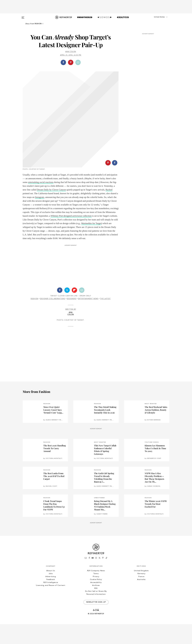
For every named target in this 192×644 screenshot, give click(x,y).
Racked (109, 209)
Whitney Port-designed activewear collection (71, 236)
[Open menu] (23, 16)
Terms (96, 593)
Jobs (51, 593)
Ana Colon (71, 52)
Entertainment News (88, 319)
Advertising (51, 596)
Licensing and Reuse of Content (51, 605)
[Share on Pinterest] (71, 62)
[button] (156, 20)
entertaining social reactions (41, 202)
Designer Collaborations (53, 319)
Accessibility (96, 602)
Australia (141, 599)
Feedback (51, 599)
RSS (96, 608)
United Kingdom (141, 590)
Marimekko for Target (91, 243)
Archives (96, 605)
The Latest (105, 319)
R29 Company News (96, 590)
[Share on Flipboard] (74, 310)
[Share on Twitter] (67, 310)
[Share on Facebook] (63, 62)
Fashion (34, 319)
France (141, 596)
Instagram (40, 217)
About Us (51, 590)
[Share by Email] (78, 62)
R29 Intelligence (51, 602)
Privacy (96, 596)
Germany (141, 593)
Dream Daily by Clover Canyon (51, 209)
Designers (72, 319)
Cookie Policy (96, 599)
